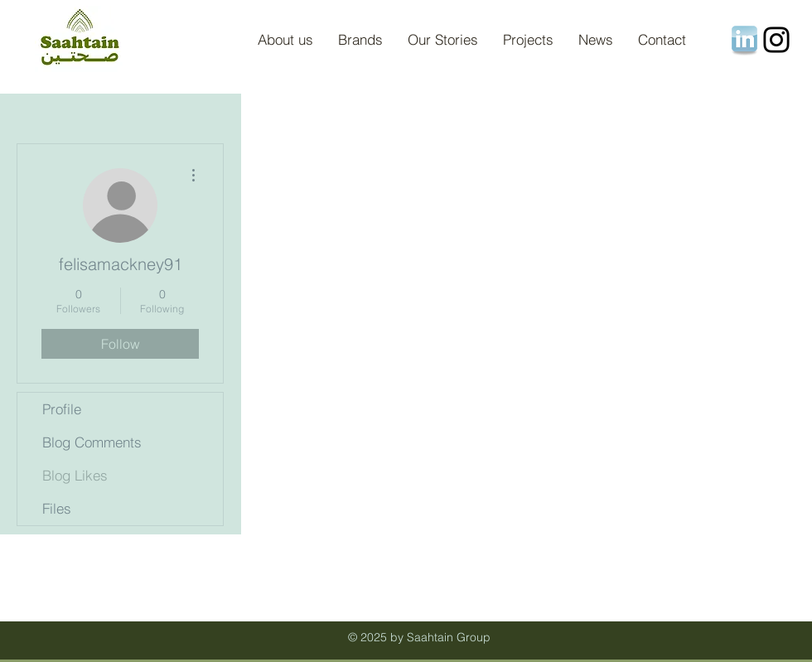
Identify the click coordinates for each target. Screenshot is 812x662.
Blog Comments (92, 442)
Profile (62, 409)
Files (57, 508)
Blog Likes (75, 475)
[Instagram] (776, 40)
